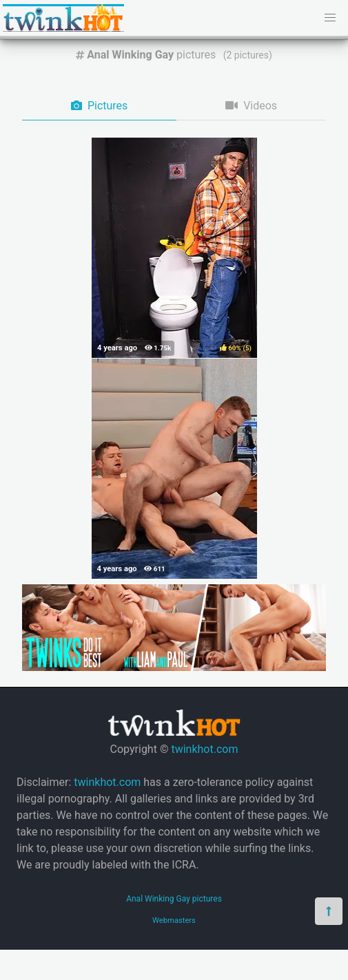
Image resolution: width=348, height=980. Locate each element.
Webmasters (174, 920)
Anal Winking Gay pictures (174, 899)
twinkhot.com (204, 749)
